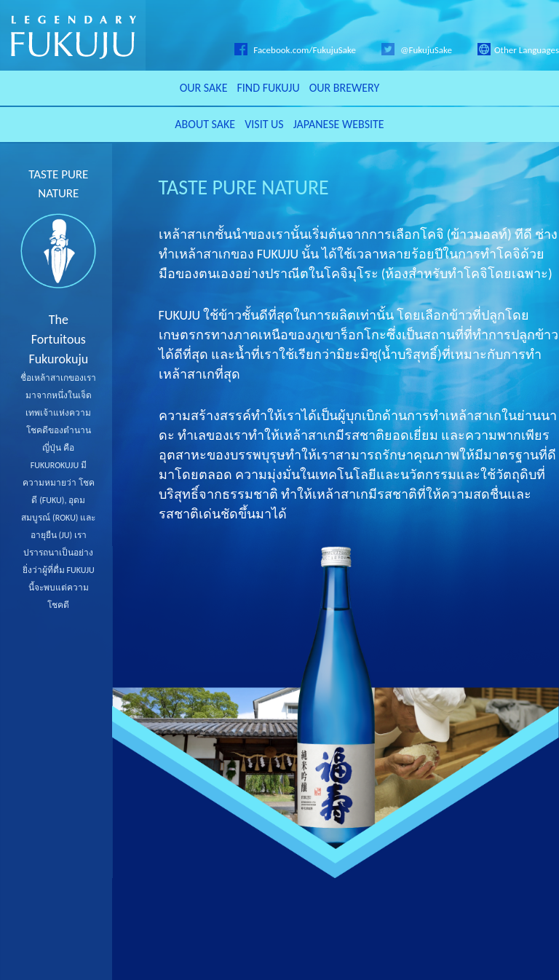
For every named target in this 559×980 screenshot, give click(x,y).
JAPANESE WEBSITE (339, 124)
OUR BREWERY (345, 88)
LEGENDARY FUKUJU (73, 35)
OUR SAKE (204, 88)
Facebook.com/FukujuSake (295, 50)
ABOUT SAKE (205, 124)
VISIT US (264, 124)
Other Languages (518, 50)
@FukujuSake (417, 50)
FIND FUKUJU (268, 88)
